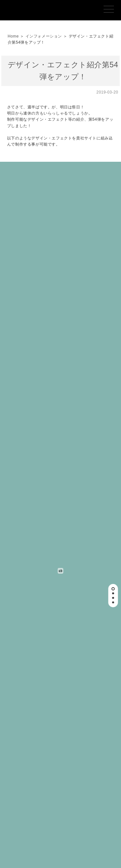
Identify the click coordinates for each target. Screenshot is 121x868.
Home (13, 36)
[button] (113, 589)
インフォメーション (44, 36)
